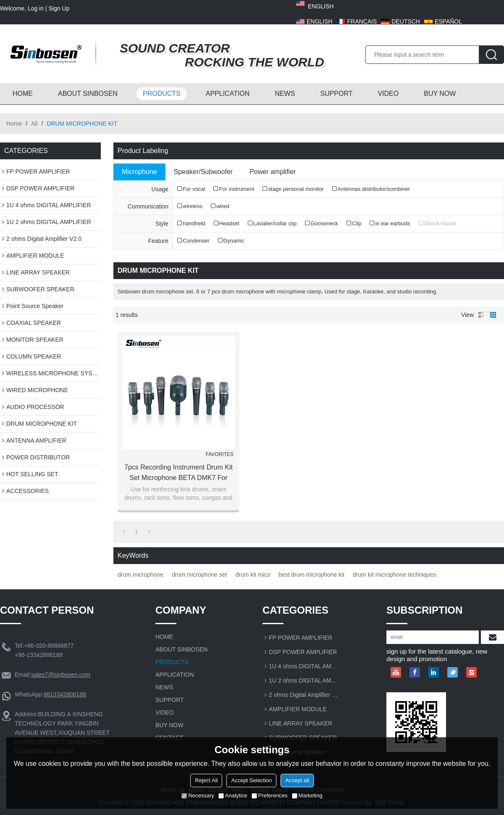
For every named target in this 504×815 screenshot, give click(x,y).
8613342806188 (64, 694)
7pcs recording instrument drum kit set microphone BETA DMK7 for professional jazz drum (178, 473)
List (481, 315)
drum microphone (140, 575)
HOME (23, 94)
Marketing (307, 795)
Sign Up (59, 8)
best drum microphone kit (311, 575)
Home (14, 124)
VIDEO (388, 94)
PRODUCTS (162, 94)
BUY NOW (440, 94)
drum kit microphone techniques (394, 575)
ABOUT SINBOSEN (88, 94)
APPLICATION (228, 94)
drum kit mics (252, 575)
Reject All (206, 780)
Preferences (270, 795)
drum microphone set (199, 575)
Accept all (297, 780)
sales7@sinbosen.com (61, 675)
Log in (36, 8)
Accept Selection (251, 780)
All (34, 124)
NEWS (285, 94)
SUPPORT (336, 94)
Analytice (233, 795)
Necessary (198, 795)
